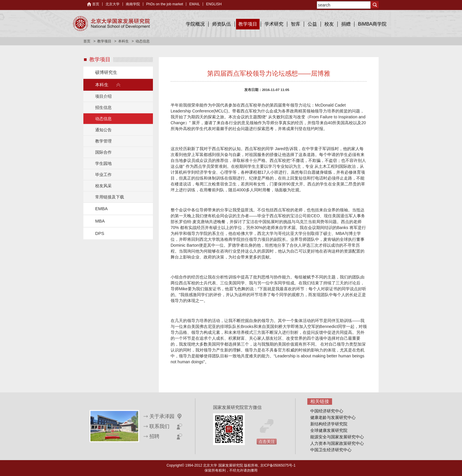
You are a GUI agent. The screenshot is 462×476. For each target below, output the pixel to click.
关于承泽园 (162, 416)
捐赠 (346, 24)
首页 (96, 4)
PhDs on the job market (165, 4)
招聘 (154, 436)
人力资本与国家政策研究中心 (337, 443)
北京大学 (113, 4)
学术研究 (274, 24)
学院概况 (195, 24)
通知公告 (103, 130)
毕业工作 (103, 175)
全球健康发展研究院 (329, 430)
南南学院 (133, 4)
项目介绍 (103, 96)
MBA (100, 221)
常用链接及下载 (110, 197)
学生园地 (103, 163)
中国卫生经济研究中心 (331, 450)
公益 (312, 24)
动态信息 (103, 119)
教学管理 (103, 141)
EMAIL (194, 4)
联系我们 (159, 426)
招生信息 (103, 107)
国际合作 (103, 152)
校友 (329, 24)
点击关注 (267, 442)
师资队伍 (222, 24)
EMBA (102, 209)
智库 (296, 24)
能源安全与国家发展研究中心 (337, 437)
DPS (100, 233)
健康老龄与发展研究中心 (333, 417)
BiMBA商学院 (372, 24)
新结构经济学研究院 (329, 424)
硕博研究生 (106, 72)
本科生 (123, 41)
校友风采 (103, 186)
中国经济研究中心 (327, 411)
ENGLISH (214, 4)
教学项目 (248, 24)
